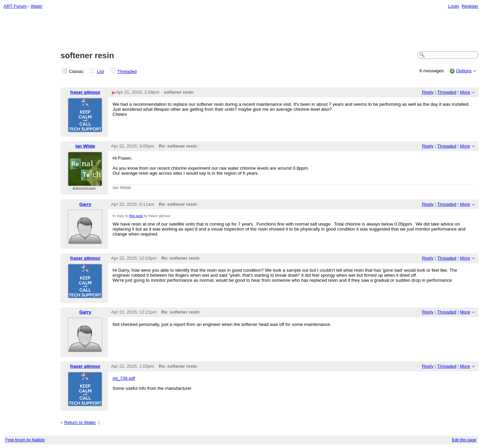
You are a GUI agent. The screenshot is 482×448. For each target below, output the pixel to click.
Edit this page (464, 440)
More (465, 92)
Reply (428, 92)
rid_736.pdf (124, 378)
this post (136, 216)
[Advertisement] (241, 30)
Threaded (127, 71)
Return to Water (80, 422)
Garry (85, 204)
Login (454, 6)
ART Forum (15, 6)
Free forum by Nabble (25, 440)
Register (470, 6)
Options (464, 71)
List (101, 71)
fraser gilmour (85, 92)
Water (37, 6)
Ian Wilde (85, 146)
